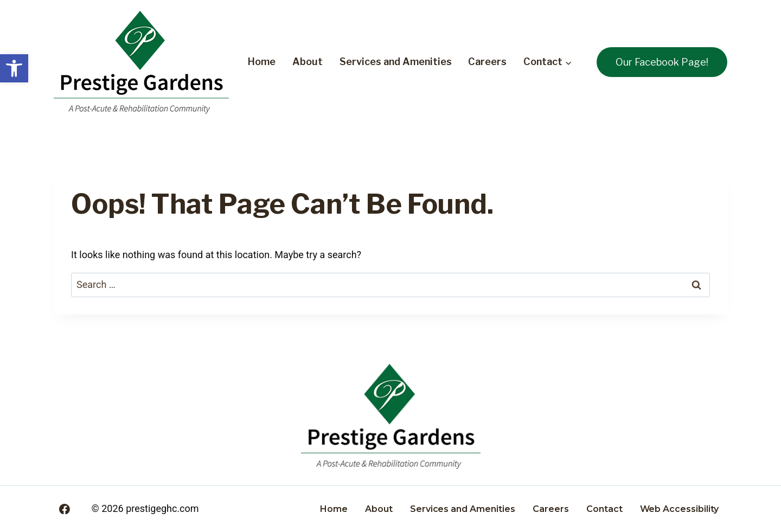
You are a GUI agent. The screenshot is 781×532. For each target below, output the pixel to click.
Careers (487, 62)
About (308, 62)
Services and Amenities (396, 62)
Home (262, 62)
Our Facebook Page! (662, 62)
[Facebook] (65, 509)
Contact (604, 509)
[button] (14, 68)
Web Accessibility (679, 509)
